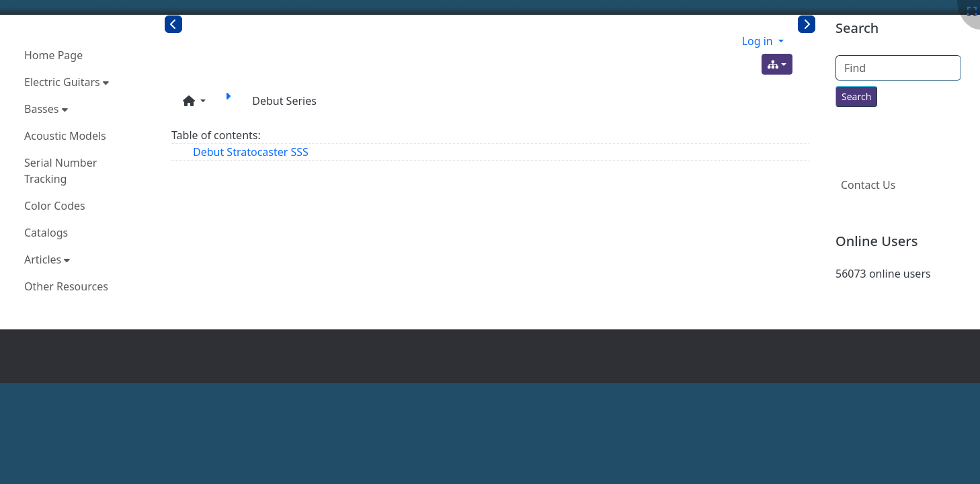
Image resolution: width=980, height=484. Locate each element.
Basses (46, 109)
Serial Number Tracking (60, 171)
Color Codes (55, 206)
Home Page (53, 55)
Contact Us (868, 185)
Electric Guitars (67, 82)
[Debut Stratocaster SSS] (231, 101)
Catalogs (46, 233)
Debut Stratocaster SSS (251, 152)
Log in (759, 41)
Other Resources (66, 286)
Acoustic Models (65, 136)
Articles (47, 259)
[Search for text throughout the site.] (856, 96)
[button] (194, 101)
